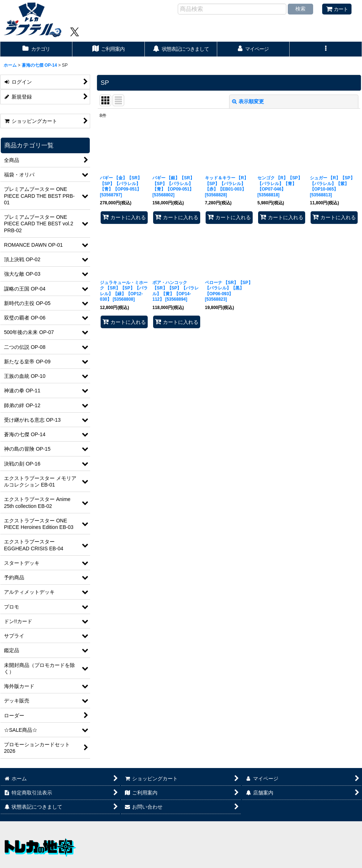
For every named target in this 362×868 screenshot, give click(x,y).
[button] (326, 49)
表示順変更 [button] (248, 101)
